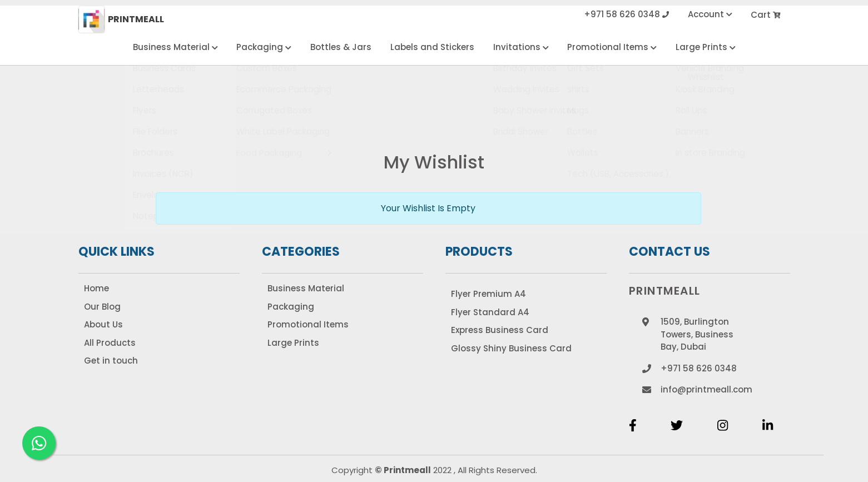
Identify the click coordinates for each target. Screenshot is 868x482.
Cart (766, 15)
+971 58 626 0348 (626, 15)
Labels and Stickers (432, 47)
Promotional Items (612, 47)
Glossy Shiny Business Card (511, 348)
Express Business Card (500, 330)
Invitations (521, 47)
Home (96, 288)
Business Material (175, 47)
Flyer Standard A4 (490, 312)
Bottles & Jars (341, 47)
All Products (110, 343)
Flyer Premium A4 (488, 294)
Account (710, 15)
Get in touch (111, 361)
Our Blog (102, 307)
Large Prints (706, 47)
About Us (103, 324)
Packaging (264, 47)
